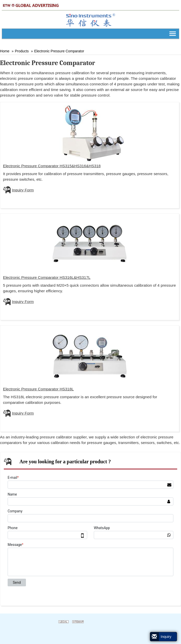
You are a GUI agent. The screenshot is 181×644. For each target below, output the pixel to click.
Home (5, 51)
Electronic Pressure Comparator (59, 51)
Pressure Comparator (52, 166)
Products (22, 51)
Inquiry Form (23, 190)
